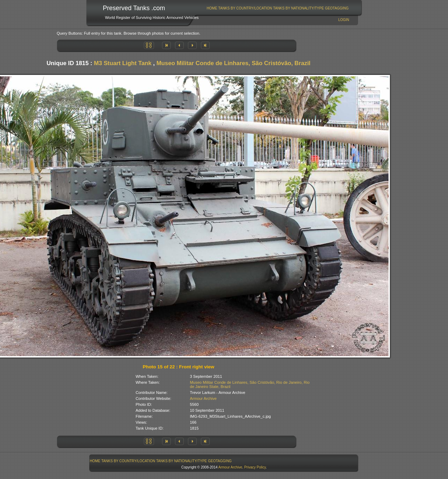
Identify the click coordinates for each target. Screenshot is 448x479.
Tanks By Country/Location (245, 8)
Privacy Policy (255, 467)
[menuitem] (212, 8)
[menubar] (278, 8)
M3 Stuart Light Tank (123, 63)
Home (212, 8)
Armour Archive (203, 398)
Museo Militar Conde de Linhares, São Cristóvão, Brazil (233, 63)
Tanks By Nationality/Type (298, 8)
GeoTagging (337, 8)
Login (344, 20)
